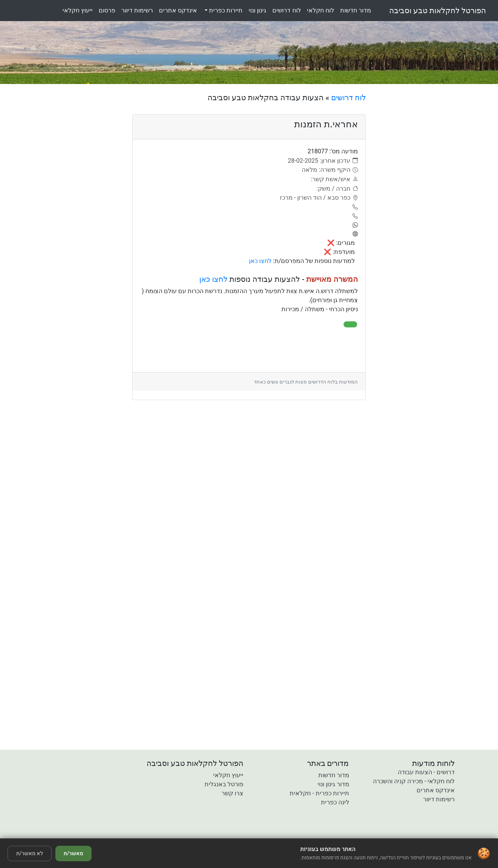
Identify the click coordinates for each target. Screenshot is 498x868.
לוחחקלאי (321, 10)
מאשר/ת (73, 853)
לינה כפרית (335, 802)
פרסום (107, 10)
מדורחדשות (356, 10)
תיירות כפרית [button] (225, 10)
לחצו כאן (260, 261)
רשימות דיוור (439, 799)
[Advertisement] (433, 206)
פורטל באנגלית (224, 784)
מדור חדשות (334, 775)
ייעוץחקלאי (78, 10)
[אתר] (354, 234)
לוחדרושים (286, 10)
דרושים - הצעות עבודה (426, 772)
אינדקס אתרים (436, 790)
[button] (206, 833)
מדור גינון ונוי (333, 784)
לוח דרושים (348, 98)
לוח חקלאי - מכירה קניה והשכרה (414, 781)
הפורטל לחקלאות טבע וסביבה (438, 11)
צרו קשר (232, 793)
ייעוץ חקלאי (228, 775)
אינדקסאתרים (178, 10)
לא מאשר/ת (30, 853)
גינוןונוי (257, 10)
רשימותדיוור (137, 10)
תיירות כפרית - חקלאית (319, 793)
